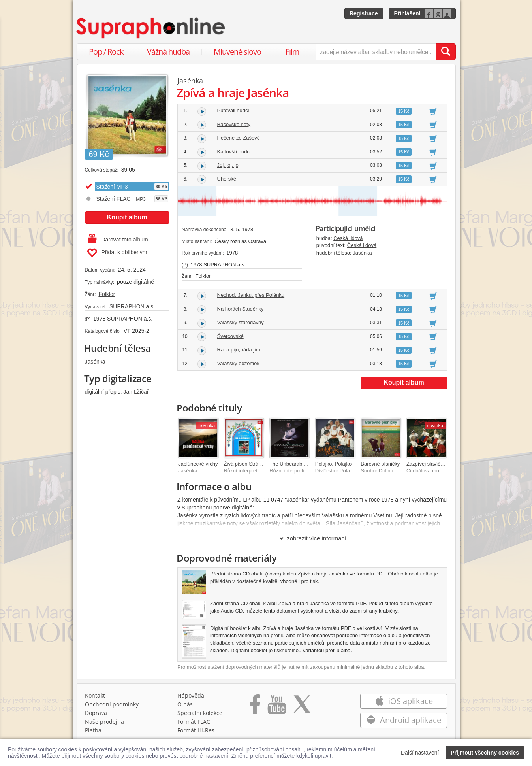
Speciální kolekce (200, 713)
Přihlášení (407, 13)
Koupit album (127, 217)
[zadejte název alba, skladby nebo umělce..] (376, 52)
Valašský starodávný (241, 322)
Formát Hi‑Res (196, 730)
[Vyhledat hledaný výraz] (446, 52)
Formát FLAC (194, 722)
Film (292, 52)
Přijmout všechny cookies (485, 753)
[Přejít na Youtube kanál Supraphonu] (276, 707)
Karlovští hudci (234, 152)
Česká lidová (348, 238)
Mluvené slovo (237, 52)
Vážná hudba (168, 52)
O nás (185, 704)
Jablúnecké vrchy (198, 464)
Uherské (227, 179)
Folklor (107, 294)
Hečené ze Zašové (239, 138)
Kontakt (95, 695)
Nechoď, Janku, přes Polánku (251, 295)
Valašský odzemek (238, 363)
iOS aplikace (404, 701)
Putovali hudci (233, 110)
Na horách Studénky (241, 309)
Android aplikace (404, 720)
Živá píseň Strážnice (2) (251, 464)
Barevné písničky (380, 464)
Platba (93, 730)
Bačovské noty (234, 124)
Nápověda (191, 695)
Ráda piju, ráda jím (239, 350)
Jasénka (95, 362)
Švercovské (230, 336)
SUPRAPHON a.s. (132, 306)
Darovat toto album (118, 240)
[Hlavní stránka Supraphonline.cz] (151, 28)
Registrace (364, 13)
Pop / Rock (106, 52)
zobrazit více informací (312, 538)
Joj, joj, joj (228, 165)
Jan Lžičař (136, 392)
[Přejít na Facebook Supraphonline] (255, 707)
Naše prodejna (104, 722)
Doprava (96, 713)
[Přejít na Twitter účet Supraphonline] (302, 707)
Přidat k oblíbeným (117, 253)
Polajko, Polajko (334, 464)
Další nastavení (420, 753)
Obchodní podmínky (112, 704)
